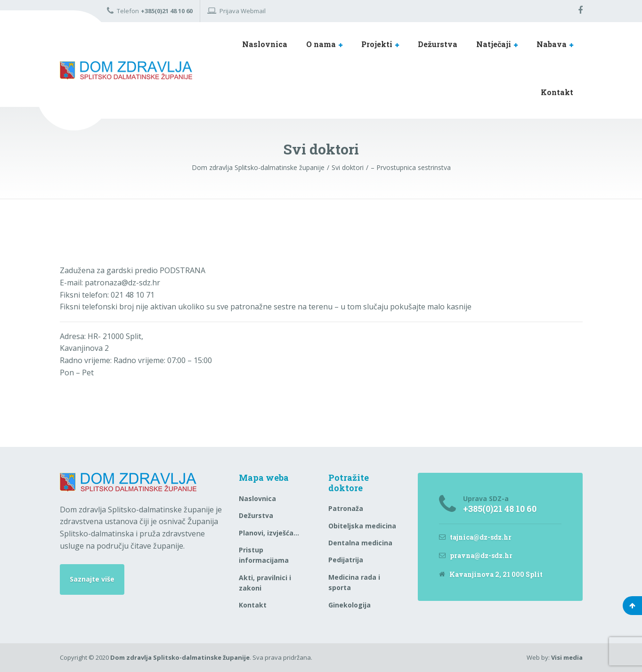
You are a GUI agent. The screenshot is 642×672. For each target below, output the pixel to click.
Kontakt (557, 92)
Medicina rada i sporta (354, 582)
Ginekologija (349, 605)
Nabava (552, 44)
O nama (321, 44)
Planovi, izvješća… (269, 533)
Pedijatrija (346, 560)
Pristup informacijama (264, 555)
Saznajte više (92, 579)
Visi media (567, 657)
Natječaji (494, 44)
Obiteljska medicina (362, 526)
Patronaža (346, 508)
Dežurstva (438, 44)
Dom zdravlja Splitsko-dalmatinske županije (180, 657)
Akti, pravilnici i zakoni (265, 583)
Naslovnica (265, 44)
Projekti (377, 44)
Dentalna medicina (360, 543)
